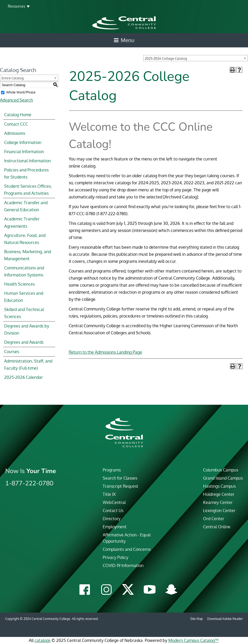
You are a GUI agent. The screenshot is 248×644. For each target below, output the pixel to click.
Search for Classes (120, 478)
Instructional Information (27, 161)
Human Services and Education (24, 297)
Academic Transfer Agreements (22, 222)
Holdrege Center (219, 494)
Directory (112, 519)
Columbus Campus (221, 470)
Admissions (15, 133)
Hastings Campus (219, 486)
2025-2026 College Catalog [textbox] (166, 58)
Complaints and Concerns (127, 549)
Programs (112, 470)
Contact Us (113, 510)
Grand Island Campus (223, 478)
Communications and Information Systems (24, 271)
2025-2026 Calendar (24, 377)
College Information (23, 142)
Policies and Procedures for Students (26, 173)
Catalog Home (18, 115)
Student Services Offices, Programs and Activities (28, 190)
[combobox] (195, 58)
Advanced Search (16, 100)
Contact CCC (16, 124)
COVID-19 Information (123, 565)
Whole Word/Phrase (21, 92)
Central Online (217, 527)
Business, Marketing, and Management (28, 255)
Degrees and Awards (24, 342)
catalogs (42, 640)
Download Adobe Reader (225, 619)
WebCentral (114, 502)
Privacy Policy (116, 557)
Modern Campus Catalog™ (193, 640)
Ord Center (214, 519)
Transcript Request (120, 486)
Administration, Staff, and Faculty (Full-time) (28, 365)
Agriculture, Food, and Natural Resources (25, 239)
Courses (12, 352)
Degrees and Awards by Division (27, 329)
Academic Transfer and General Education (26, 206)
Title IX (109, 494)
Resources (17, 6)
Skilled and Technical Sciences (24, 313)
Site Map (197, 619)
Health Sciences (19, 284)
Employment (115, 527)
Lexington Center (219, 510)
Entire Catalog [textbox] (13, 78)
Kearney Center (218, 502)
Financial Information (24, 152)
